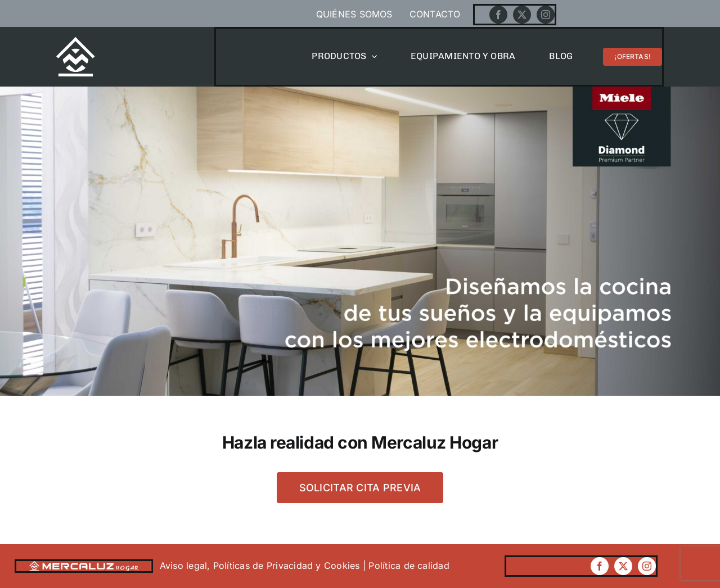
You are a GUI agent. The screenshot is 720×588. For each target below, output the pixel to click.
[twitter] (522, 15)
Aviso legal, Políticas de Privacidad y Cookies (261, 566)
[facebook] (498, 15)
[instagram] (546, 15)
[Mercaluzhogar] (76, 42)
